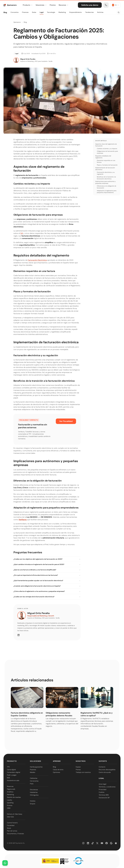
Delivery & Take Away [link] (15, 814)
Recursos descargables (107, 770)
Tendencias (89, 12)
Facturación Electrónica (37, 260)
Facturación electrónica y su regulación (106, 173)
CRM (9, 808)
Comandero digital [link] (14, 772)
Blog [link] (54, 767)
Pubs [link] (32, 784)
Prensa (78, 770)
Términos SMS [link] (104, 795)
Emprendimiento (76, 12)
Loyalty (10, 800)
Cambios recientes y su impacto (107, 149)
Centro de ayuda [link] (105, 772)
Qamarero (17, 22)
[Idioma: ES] (115, 5)
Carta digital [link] (11, 770)
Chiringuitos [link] (34, 795)
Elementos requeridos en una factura (106, 161)
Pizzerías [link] (33, 770)
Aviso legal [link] (102, 784)
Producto (28, 5)
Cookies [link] (102, 792)
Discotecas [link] (34, 790)
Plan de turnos (12, 831)
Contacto (102, 767)
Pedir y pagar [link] (12, 775)
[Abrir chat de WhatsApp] (5, 863)
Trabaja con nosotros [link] (83, 772)
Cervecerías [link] (34, 781)
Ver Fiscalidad (66, 421)
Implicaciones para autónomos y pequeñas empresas (105, 182)
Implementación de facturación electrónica (105, 169)
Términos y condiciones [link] (107, 787)
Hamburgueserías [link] (36, 767)
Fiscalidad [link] (11, 825)
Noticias (100, 12)
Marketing (62, 12)
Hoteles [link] (33, 801)
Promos (10, 805)
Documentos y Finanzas (15, 834)
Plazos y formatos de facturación (107, 165)
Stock (9, 828)
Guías (34, 12)
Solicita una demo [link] (90, 5)
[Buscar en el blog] (119, 12)
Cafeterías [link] (34, 778)
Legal (42, 12)
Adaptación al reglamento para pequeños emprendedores (107, 192)
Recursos (64, 5)
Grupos (33, 804)
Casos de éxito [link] (58, 770)
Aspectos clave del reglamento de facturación (106, 145)
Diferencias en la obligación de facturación (107, 187)
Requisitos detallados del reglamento (103, 157)
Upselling (10, 803)
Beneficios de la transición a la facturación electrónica (106, 178)
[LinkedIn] (19, 635)
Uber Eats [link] (10, 817)
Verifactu (23, 520)
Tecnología (51, 12)
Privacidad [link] (102, 789)
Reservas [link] (10, 786)
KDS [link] (8, 778)
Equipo (78, 767)
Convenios (15, 12)
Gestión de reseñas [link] (14, 797)
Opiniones (56, 772)
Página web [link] (11, 789)
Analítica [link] (10, 792)
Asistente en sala (13, 780)
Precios (53, 5)
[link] (106, 5)
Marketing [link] (10, 795)
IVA (22, 233)
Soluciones (41, 5)
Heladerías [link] (34, 792)
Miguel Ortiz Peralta (39, 613)
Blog (5, 12)
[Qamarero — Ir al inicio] (10, 5)
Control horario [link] (12, 823)
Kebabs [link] (33, 772)
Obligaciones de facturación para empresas (107, 152)
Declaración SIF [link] (104, 798)
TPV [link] (8, 767)
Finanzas (25, 12)
